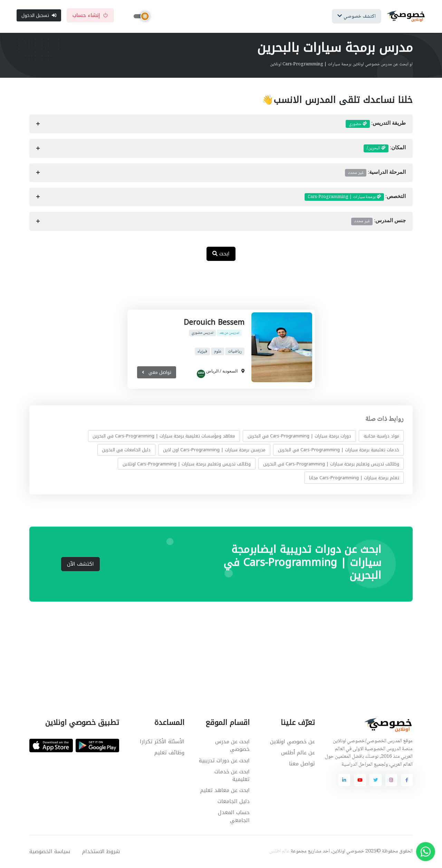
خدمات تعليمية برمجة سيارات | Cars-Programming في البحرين (339, 450)
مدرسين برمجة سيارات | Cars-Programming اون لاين (214, 450)
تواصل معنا (302, 764)
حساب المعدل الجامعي (234, 817)
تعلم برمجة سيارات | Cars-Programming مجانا (354, 478)
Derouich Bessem (214, 323)
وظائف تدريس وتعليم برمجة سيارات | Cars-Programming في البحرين (331, 464)
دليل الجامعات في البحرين (126, 450)
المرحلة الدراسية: (375, 173)
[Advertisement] (216, 289)
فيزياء (202, 352)
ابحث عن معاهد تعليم (225, 791)
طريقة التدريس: (376, 124)
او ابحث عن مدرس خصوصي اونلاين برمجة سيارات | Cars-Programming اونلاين (341, 65)
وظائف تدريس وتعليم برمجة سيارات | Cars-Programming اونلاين (187, 464)
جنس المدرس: (378, 222)
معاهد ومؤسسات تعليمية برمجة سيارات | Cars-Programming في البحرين (164, 436)
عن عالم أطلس (298, 753)
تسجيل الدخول (39, 15)
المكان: (385, 149)
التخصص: (355, 197)
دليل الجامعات (234, 802)
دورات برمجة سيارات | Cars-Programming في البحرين (299, 436)
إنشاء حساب (90, 16)
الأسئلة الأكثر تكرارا (162, 742)
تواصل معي (156, 373)
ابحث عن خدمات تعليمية (232, 776)
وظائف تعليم (169, 753)
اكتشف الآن (80, 564)
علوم (217, 352)
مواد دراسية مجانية (381, 436)
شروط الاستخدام (101, 852)
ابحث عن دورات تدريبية (224, 761)
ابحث (221, 254)
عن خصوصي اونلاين (292, 742)
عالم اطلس (280, 852)
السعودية (230, 371)
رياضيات (235, 352)
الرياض (212, 371)
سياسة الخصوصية (50, 852)
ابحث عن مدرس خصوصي (232, 746)
